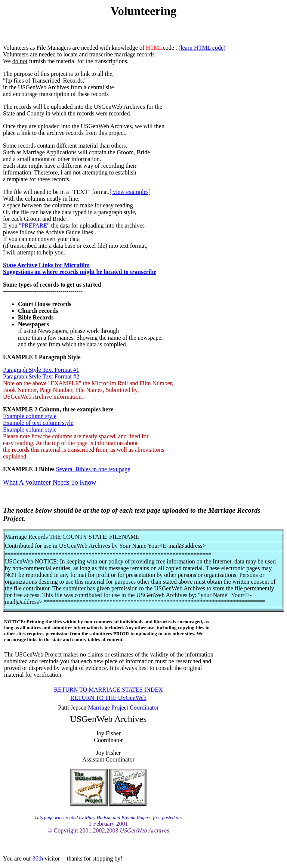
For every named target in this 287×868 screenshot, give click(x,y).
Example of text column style (38, 423)
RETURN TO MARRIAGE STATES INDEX (108, 690)
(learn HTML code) (202, 48)
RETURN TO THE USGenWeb (108, 698)
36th (38, 858)
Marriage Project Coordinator (123, 708)
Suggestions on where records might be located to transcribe (80, 272)
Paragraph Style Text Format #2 (41, 376)
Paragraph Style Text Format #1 (41, 370)
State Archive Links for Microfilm (46, 265)
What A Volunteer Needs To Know (50, 482)
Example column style (30, 416)
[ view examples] (130, 192)
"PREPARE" (34, 226)
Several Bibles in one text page (93, 469)
